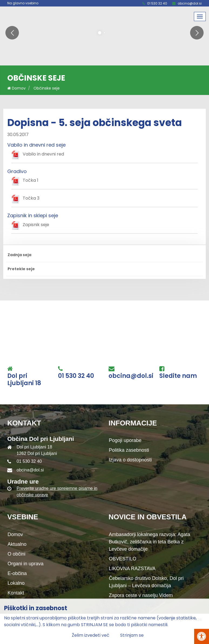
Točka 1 (31, 180)
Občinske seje (47, 88)
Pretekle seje (21, 269)
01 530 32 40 (157, 3)
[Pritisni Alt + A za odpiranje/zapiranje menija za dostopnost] (202, 636)
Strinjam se (132, 635)
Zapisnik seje (36, 225)
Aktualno (17, 544)
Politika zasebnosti (129, 450)
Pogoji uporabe (125, 440)
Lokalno (16, 583)
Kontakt (16, 593)
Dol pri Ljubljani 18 (24, 380)
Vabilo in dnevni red (43, 154)
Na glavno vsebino (23, 3)
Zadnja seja (19, 255)
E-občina (17, 573)
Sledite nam (178, 376)
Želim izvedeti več (91, 635)
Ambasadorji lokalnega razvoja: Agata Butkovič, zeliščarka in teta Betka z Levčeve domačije (149, 542)
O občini (16, 554)
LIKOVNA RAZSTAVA (132, 569)
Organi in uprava (26, 564)
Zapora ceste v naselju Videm (141, 595)
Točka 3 (31, 198)
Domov (16, 88)
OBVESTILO (123, 559)
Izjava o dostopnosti (130, 460)
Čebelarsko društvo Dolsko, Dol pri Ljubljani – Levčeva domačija (146, 582)
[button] (12, 33)
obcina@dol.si (190, 3)
